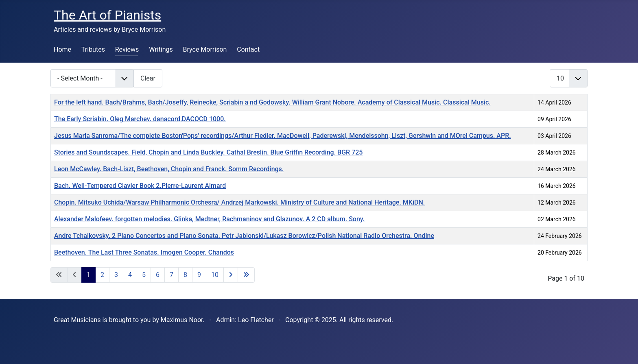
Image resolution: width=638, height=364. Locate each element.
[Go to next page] (231, 275)
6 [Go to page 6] (158, 275)
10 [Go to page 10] (215, 275)
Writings (161, 49)
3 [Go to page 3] (116, 275)
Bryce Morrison (205, 49)
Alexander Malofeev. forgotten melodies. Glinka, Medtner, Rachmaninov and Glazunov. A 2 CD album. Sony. (209, 219)
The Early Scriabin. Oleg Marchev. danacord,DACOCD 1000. (140, 119)
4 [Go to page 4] (130, 275)
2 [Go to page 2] (102, 275)
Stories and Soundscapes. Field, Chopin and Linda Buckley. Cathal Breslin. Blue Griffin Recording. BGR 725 (208, 152)
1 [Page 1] (88, 275)
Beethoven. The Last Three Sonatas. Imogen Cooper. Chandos (144, 252)
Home (62, 49)
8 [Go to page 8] (185, 275)
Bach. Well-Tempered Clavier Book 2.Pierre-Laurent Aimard (140, 186)
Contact (248, 49)
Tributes (93, 49)
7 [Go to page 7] (172, 275)
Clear (148, 78)
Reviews (127, 49)
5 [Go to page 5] (144, 275)
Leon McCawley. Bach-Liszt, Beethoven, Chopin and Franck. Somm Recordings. (169, 169)
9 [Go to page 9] (199, 275)
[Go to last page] (246, 275)
